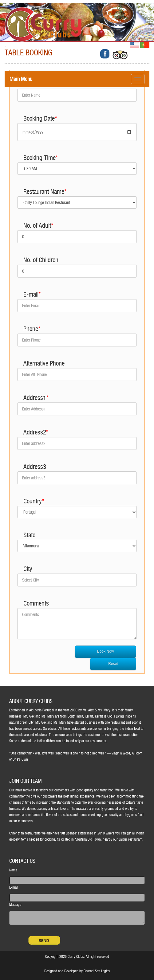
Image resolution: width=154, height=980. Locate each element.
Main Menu (21, 79)
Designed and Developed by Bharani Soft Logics (77, 971)
